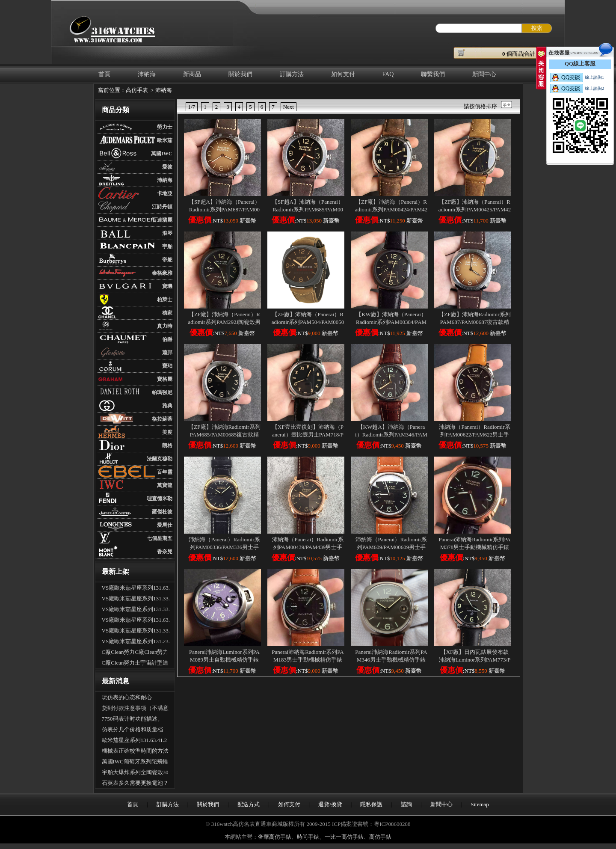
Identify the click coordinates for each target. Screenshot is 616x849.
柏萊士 (165, 300)
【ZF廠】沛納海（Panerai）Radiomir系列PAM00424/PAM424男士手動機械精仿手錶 (391, 209)
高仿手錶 (380, 837)
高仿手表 (137, 90)
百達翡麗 (162, 220)
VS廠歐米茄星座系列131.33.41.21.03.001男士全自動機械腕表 (136, 632)
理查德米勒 (160, 499)
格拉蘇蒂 (162, 419)
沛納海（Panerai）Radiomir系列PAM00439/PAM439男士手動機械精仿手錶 (308, 547)
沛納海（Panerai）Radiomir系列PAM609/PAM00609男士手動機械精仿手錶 (391, 547)
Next (289, 107)
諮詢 (406, 804)
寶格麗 (165, 379)
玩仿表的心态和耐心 (127, 697)
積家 (167, 313)
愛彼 (167, 167)
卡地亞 (165, 193)
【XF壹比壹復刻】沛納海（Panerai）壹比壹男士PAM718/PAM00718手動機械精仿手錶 (308, 435)
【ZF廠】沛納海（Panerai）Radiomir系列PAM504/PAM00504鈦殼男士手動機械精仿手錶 (308, 322)
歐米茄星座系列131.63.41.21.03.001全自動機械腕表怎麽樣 (135, 741)
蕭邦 (167, 353)
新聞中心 (484, 74)
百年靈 (165, 472)
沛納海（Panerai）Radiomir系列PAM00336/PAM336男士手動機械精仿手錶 (224, 547)
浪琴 (167, 233)
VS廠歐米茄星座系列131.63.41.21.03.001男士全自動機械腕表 (136, 589)
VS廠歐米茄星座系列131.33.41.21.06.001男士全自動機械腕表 (136, 610)
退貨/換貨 (330, 804)
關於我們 (240, 74)
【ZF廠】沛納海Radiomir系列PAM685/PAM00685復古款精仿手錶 (224, 435)
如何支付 (343, 74)
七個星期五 (160, 538)
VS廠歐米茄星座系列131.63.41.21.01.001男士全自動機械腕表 (136, 621)
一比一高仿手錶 (344, 837)
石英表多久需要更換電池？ (135, 783)
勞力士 (165, 127)
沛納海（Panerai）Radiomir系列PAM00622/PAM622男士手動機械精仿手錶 (474, 435)
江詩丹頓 (162, 207)
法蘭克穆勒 (160, 459)
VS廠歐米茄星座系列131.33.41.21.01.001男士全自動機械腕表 (136, 600)
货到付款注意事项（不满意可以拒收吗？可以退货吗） (135, 709)
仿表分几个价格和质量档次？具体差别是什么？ (132, 730)
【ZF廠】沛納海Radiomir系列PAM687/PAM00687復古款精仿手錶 (474, 322)
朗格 (167, 445)
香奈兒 (165, 552)
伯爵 (167, 339)
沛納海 (147, 74)
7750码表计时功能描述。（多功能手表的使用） (132, 720)
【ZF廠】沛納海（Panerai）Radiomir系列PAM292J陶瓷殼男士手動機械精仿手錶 (225, 322)
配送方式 (249, 804)
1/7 (192, 107)
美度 (167, 432)
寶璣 (167, 286)
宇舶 (167, 246)
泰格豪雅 (162, 273)
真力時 (165, 326)
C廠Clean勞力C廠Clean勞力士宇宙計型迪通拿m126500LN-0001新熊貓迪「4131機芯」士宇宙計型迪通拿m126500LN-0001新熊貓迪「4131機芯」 (136, 653)
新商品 (192, 74)
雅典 (167, 406)
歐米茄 (165, 140)
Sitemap (480, 804)
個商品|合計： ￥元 (529, 54)
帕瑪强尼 (162, 392)
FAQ (388, 74)
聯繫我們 (433, 74)
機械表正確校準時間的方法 (135, 751)
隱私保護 (371, 804)
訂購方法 (292, 74)
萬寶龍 (165, 485)
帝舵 (167, 260)
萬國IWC (161, 154)
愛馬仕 (165, 525)
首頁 (104, 74)
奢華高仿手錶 (275, 837)
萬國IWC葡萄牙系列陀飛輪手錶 (135, 763)
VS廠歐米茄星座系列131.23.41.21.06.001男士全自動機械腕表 (136, 642)
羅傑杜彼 (162, 512)
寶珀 (167, 366)
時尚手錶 (308, 837)
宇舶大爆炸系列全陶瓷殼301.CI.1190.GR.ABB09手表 (135, 773)
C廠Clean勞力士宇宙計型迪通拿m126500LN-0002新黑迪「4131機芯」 (135, 664)
